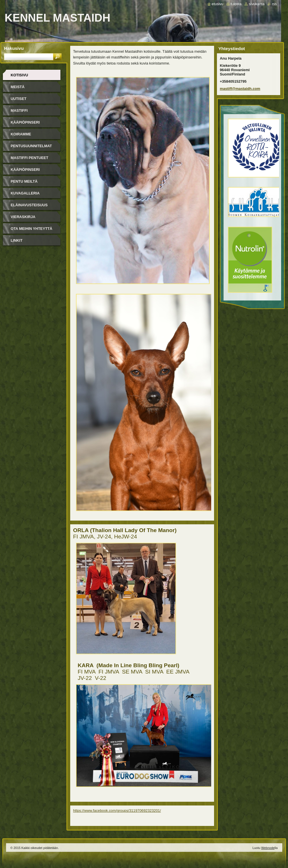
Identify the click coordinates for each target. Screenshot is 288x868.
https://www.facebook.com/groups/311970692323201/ (117, 811)
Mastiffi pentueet (29, 158)
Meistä (18, 87)
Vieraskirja (23, 217)
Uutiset (19, 99)
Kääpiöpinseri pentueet (25, 172)
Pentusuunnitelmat (31, 146)
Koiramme (21, 134)
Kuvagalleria (25, 193)
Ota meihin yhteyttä (32, 229)
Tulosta (236, 4)
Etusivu (218, 4)
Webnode (268, 848)
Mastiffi (19, 110)
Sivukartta (257, 4)
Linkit (17, 240)
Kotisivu (19, 75)
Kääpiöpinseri (25, 122)
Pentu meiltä (24, 181)
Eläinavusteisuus (29, 205)
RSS (274, 4)
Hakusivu (14, 48)
